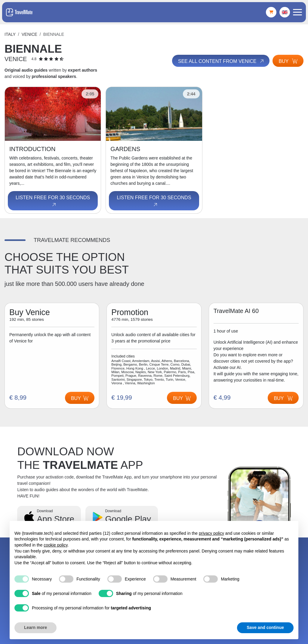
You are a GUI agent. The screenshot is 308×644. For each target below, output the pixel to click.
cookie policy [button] (55, 545)
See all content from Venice (221, 61)
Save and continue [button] (265, 627)
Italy (10, 34)
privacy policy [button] (211, 533)
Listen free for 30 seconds (53, 201)
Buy (288, 61)
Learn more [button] (35, 627)
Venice (29, 34)
